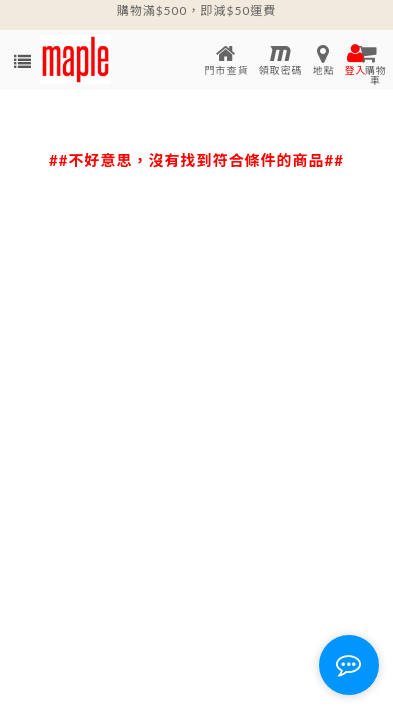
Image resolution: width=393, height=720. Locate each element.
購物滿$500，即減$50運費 (197, 10)
